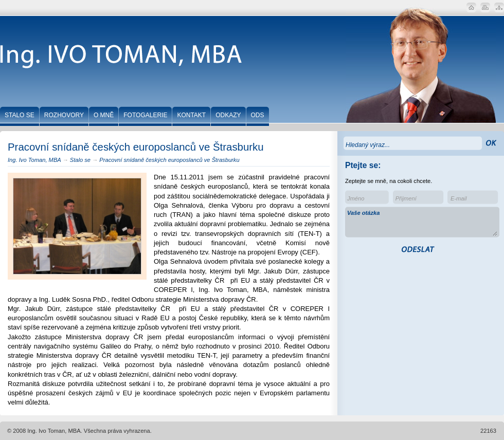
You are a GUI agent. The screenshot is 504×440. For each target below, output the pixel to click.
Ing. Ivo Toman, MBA (34, 160)
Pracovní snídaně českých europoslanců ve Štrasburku (169, 160)
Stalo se (80, 160)
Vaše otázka (422, 223)
